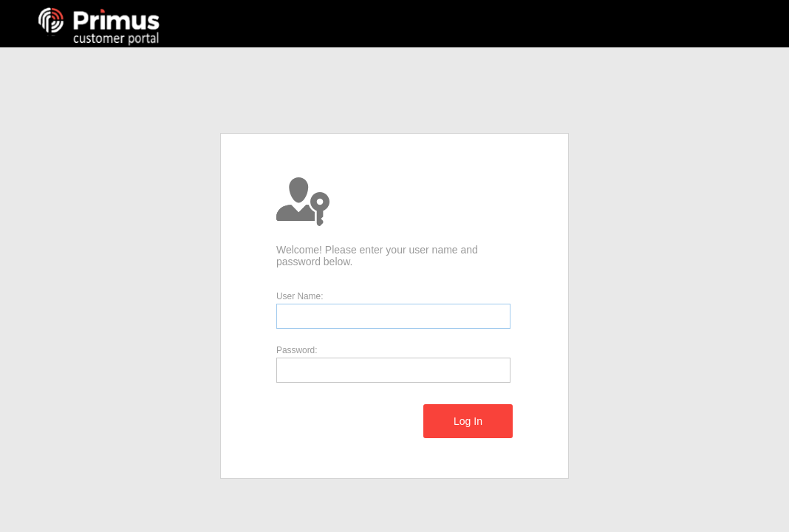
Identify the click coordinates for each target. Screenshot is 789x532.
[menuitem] (468, 421)
